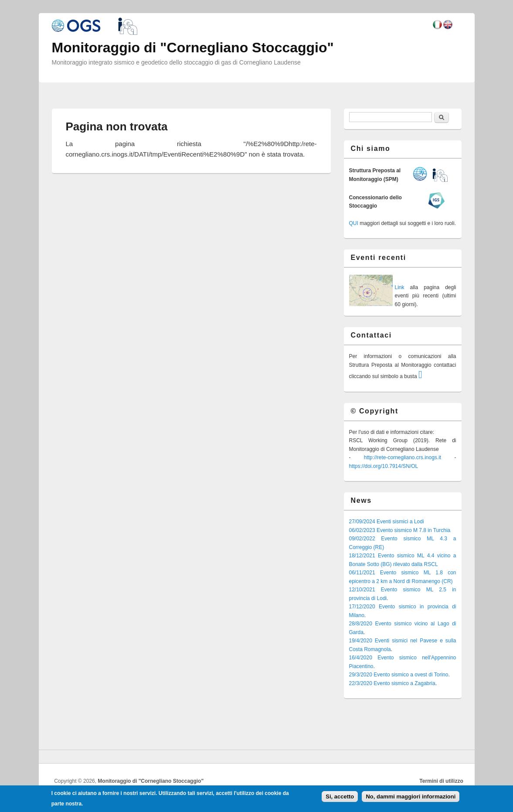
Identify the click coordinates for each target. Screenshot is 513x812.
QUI (354, 223)
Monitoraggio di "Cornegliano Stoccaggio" (151, 781)
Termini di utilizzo (441, 781)
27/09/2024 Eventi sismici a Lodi (387, 522)
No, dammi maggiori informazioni (411, 797)
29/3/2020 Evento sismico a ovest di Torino (399, 675)
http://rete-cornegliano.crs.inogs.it (403, 457)
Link (400, 287)
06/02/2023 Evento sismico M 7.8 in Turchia (400, 530)
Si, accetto (340, 797)
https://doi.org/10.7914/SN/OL (384, 466)
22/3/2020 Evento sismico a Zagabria (392, 683)
